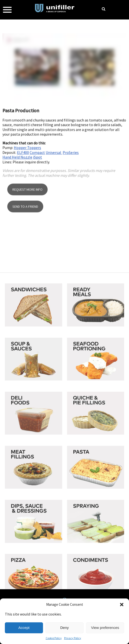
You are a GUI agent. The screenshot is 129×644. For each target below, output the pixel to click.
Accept (24, 628)
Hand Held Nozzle (17, 189)
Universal (54, 185)
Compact (37, 185)
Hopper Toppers (27, 180)
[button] (122, 605)
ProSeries (71, 185)
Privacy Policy (73, 638)
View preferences (105, 628)
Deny (64, 628)
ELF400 (23, 185)
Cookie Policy (54, 638)
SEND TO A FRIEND (25, 243)
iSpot (38, 189)
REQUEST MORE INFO (27, 225)
